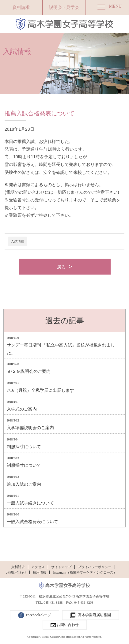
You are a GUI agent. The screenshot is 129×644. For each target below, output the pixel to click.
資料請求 (21, 7)
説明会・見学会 (64, 7)
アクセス (38, 567)
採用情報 (40, 572)
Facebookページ (35, 615)
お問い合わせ (16, 572)
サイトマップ (61, 567)
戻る (61, 267)
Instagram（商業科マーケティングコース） (85, 572)
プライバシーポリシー (95, 567)
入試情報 (17, 241)
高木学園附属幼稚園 (91, 615)
